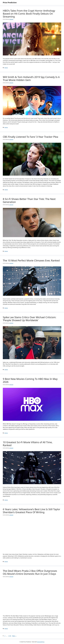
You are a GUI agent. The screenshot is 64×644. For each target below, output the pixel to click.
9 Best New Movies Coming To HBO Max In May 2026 (30, 380)
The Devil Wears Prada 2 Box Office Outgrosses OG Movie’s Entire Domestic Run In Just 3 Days (30, 572)
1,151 (10, 636)
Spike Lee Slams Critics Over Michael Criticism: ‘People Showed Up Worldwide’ (30, 319)
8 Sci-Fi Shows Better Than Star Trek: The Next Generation (29, 200)
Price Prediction (10, 2)
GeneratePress (41, 642)
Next (14, 636)
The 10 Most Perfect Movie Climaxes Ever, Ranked (31, 260)
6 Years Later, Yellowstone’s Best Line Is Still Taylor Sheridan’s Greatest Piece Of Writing (31, 511)
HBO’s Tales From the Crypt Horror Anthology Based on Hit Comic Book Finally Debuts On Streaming (29, 14)
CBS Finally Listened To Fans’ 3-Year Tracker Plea (30, 137)
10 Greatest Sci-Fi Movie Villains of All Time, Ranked (28, 444)
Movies (6, 68)
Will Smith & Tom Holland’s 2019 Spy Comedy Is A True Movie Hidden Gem (31, 78)
